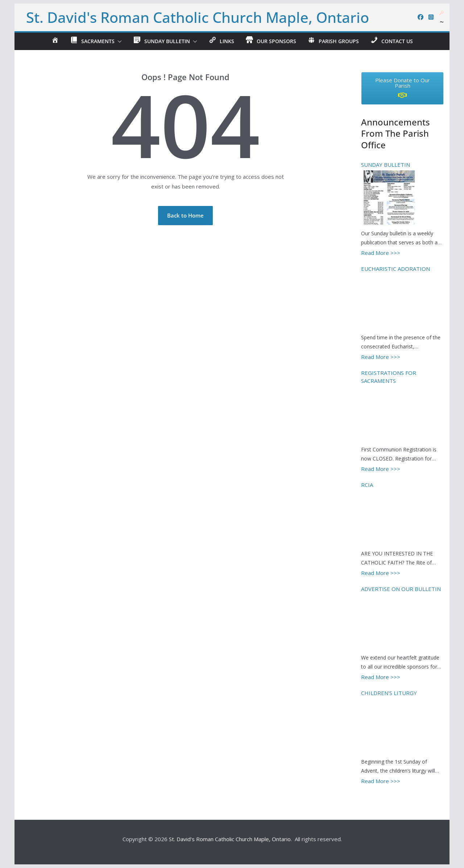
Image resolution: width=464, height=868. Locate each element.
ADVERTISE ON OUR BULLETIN (401, 589)
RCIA (367, 485)
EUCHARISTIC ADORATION (395, 269)
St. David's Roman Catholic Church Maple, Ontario (198, 17)
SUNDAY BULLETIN (386, 165)
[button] (118, 41)
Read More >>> (381, 253)
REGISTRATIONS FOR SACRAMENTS (389, 377)
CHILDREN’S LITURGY (389, 693)
